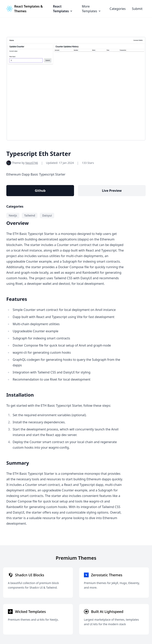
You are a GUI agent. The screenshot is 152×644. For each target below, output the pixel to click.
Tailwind (30, 215)
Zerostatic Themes (107, 575)
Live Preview (112, 191)
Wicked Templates (30, 612)
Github (40, 191)
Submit (137, 9)
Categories (118, 9)
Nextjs (13, 215)
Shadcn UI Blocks (30, 575)
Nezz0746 (32, 163)
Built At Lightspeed (107, 612)
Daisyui (47, 215)
